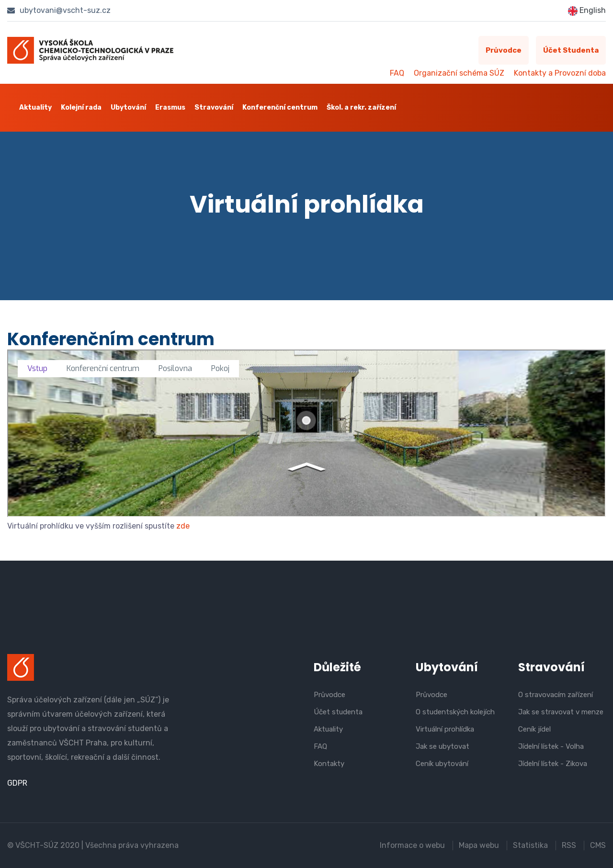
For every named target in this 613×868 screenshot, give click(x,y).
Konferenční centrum (280, 107)
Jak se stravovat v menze (561, 712)
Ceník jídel (534, 729)
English (587, 11)
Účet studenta (571, 50)
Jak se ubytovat (443, 746)
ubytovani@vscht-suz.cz (59, 10)
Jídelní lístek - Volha (551, 746)
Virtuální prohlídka (445, 729)
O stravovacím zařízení (556, 695)
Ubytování (128, 107)
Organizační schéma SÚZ (459, 73)
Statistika (530, 845)
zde (183, 526)
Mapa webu (479, 845)
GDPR (17, 783)
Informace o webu (412, 845)
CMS (598, 845)
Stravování (214, 107)
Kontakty (329, 764)
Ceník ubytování (442, 764)
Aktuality (35, 107)
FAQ (397, 73)
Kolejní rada (81, 107)
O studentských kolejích (455, 712)
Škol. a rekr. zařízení (361, 107)
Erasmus (170, 107)
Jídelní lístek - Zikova (553, 764)
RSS (569, 845)
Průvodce (504, 50)
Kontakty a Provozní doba (560, 73)
